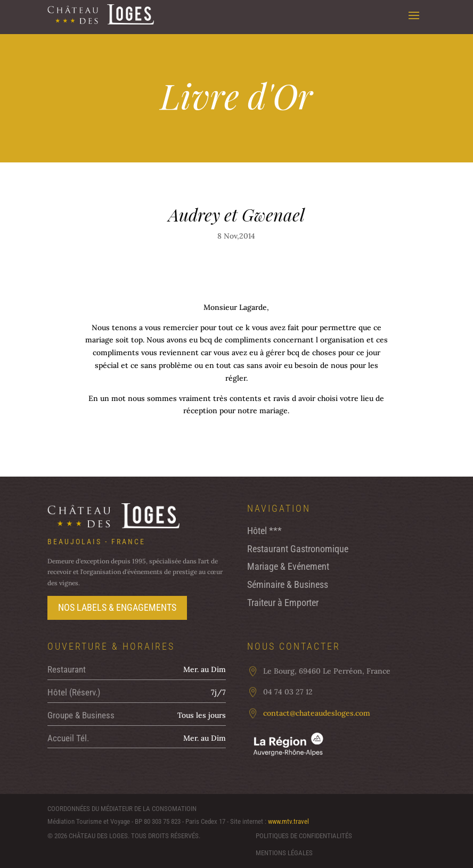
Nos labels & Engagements (117, 607)
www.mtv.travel (288, 821)
